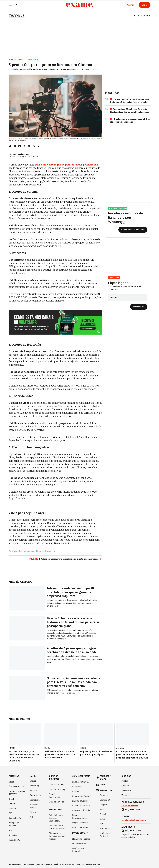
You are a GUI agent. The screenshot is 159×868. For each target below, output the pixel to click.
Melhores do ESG (80, 844)
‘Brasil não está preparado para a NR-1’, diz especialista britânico (130, 120)
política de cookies (44, 864)
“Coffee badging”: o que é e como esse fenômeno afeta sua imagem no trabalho (130, 101)
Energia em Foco (80, 801)
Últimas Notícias (16, 787)
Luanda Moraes (23, 154)
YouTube (126, 781)
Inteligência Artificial (14, 824)
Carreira (17, 15)
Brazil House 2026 (81, 782)
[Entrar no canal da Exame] (133, 230)
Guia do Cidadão (57, 785)
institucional (15, 864)
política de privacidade (64, 864)
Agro (102, 824)
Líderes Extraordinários (79, 817)
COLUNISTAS (14, 840)
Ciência (33, 812)
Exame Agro (35, 795)
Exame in (104, 795)
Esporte (33, 790)
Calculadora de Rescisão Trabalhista (56, 818)
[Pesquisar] (16, 5)
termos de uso (28, 864)
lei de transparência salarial (88, 864)
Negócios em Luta (80, 823)
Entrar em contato (130, 806)
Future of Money (34, 806)
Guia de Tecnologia (58, 789)
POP (32, 817)
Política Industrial (80, 827)
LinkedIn (125, 786)
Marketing (34, 786)
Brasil (11, 799)
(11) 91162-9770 (133, 810)
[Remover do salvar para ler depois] (39, 146)
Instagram (126, 790)
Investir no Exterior (81, 806)
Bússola (76, 791)
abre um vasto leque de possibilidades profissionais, (68, 165)
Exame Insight (15, 818)
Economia (13, 808)
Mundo (33, 776)
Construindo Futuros (82, 796)
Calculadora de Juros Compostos (57, 827)
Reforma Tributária (81, 810)
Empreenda (105, 828)
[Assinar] (130, 5)
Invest (11, 830)
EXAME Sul (77, 787)
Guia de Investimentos (56, 796)
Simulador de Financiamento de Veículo (57, 836)
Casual (33, 781)
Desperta (104, 805)
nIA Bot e (13, 154)
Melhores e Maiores (81, 839)
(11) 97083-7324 (133, 831)
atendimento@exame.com (134, 820)
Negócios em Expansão (78, 850)
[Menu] (10, 5)
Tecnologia (35, 800)
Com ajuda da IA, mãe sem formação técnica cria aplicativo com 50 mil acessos (130, 111)
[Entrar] (145, 5)
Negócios (13, 835)
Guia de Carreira (142, 16)
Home (11, 60)
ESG (10, 813)
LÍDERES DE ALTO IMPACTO (17, 793)
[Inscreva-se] (139, 307)
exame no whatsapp (118, 209)
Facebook (126, 795)
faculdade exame (105, 778)
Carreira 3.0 (114, 277)
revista (104, 785)
